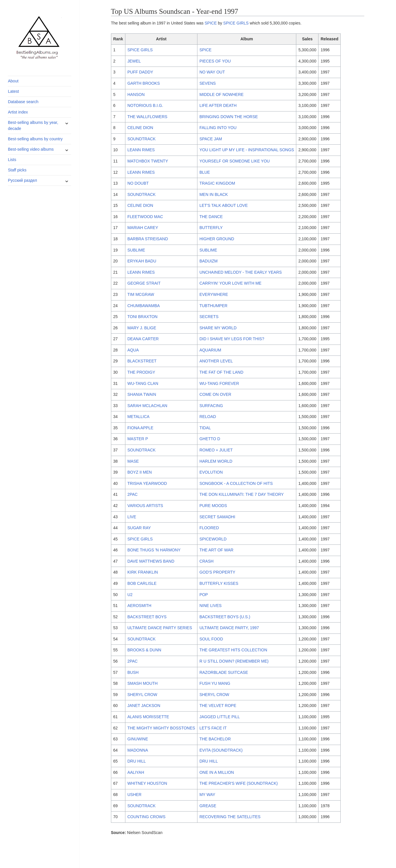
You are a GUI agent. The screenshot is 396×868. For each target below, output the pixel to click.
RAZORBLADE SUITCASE (224, 672)
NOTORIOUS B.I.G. (145, 105)
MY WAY (207, 795)
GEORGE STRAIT (144, 283)
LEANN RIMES (141, 150)
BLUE (205, 172)
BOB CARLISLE (142, 583)
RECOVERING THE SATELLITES (230, 817)
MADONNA (138, 750)
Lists (12, 160)
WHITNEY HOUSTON (147, 783)
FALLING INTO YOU (218, 128)
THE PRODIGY (141, 372)
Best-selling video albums (31, 149)
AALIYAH (136, 772)
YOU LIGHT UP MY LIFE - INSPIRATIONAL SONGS (247, 150)
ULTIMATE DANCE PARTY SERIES (160, 628)
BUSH (133, 672)
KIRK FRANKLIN (143, 572)
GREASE (208, 806)
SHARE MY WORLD (218, 328)
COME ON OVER (215, 394)
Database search (23, 102)
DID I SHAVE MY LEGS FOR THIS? (232, 339)
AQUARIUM (210, 350)
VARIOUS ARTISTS (145, 506)
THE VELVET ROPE (218, 706)
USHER (134, 795)
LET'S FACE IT (213, 728)
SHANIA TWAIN (142, 394)
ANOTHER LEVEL (216, 361)
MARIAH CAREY (143, 228)
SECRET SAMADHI (217, 517)
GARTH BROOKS (144, 83)
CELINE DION (140, 128)
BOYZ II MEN (140, 472)
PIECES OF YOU (215, 61)
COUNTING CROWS (146, 817)
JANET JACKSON (144, 706)
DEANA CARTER (143, 339)
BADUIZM (209, 261)
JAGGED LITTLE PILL (220, 717)
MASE (133, 461)
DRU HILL (137, 761)
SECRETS (209, 317)
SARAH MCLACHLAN (147, 406)
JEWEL (134, 61)
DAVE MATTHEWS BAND (151, 561)
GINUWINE (138, 739)
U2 (130, 595)
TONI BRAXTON (143, 317)
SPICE (211, 23)
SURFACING (211, 406)
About (13, 81)
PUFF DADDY (140, 72)
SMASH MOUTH (143, 683)
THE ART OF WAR (216, 550)
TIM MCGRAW (141, 294)
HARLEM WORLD (216, 461)
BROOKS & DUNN (144, 650)
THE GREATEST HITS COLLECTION (233, 650)
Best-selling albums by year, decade (33, 125)
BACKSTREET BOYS (147, 617)
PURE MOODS (213, 506)
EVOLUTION (211, 472)
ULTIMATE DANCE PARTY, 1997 (229, 628)
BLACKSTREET (142, 361)
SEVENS (208, 83)
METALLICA (138, 417)
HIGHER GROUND (217, 239)
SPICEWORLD (213, 539)
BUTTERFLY (211, 228)
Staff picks (17, 170)
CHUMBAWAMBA (144, 306)
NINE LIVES (211, 606)
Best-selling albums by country (35, 139)
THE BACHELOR (215, 739)
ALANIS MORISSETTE (148, 717)
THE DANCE (211, 217)
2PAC (133, 494)
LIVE (132, 517)
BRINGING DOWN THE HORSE (229, 117)
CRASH (207, 561)
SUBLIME (136, 250)
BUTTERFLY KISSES (219, 583)
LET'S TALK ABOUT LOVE (224, 205)
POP (204, 595)
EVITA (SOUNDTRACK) (221, 750)
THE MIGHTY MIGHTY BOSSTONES (161, 728)
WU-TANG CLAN (143, 383)
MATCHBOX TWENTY (148, 161)
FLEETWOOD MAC (145, 217)
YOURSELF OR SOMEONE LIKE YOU (235, 161)
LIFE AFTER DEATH (218, 105)
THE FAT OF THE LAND (221, 372)
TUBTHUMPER (213, 306)
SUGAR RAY (139, 528)
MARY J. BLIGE (142, 328)
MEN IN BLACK (214, 194)
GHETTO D (210, 439)
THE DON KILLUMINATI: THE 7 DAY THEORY (242, 494)
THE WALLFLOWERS (147, 117)
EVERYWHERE (214, 294)
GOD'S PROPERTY (217, 572)
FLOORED (209, 528)
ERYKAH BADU (142, 261)
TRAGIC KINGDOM (217, 183)
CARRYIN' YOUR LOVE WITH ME (230, 283)
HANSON (136, 94)
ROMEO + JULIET (216, 450)
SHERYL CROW (142, 695)
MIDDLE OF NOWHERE (221, 94)
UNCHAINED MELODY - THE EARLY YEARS (241, 272)
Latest (13, 91)
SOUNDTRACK (142, 139)
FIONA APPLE (140, 428)
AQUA (133, 350)
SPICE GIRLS (236, 23)
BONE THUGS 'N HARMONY (154, 550)
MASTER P (138, 439)
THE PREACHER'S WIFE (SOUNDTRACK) (239, 783)
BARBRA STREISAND (148, 239)
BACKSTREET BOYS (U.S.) (225, 617)
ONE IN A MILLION (217, 772)
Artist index (18, 112)
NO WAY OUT (212, 72)
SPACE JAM (211, 139)
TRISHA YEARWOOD (147, 483)
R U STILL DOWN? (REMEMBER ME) (234, 661)
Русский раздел (22, 180)
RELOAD (208, 417)
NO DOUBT (138, 183)
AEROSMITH (139, 606)
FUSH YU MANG (215, 683)
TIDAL (205, 428)
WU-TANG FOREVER (219, 383)
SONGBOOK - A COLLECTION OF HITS (236, 483)
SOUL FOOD (211, 639)
